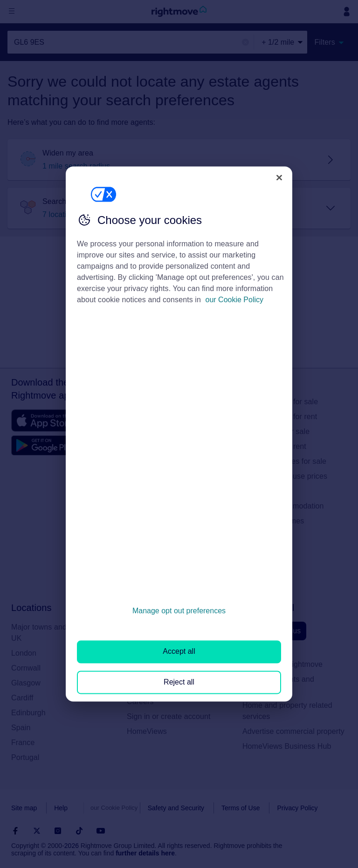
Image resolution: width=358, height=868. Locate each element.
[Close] (279, 177)
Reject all (179, 682)
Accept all (179, 652)
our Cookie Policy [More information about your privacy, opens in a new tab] (235, 300)
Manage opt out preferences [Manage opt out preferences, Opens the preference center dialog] (179, 611)
